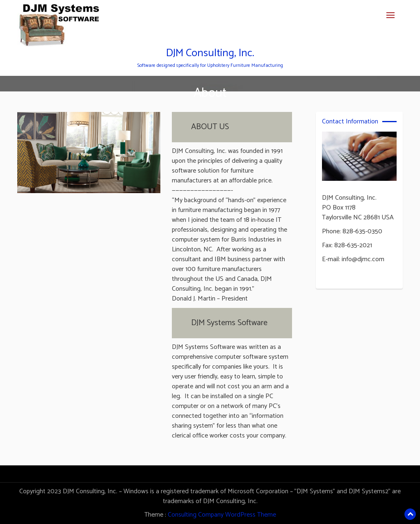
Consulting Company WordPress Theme (222, 515)
